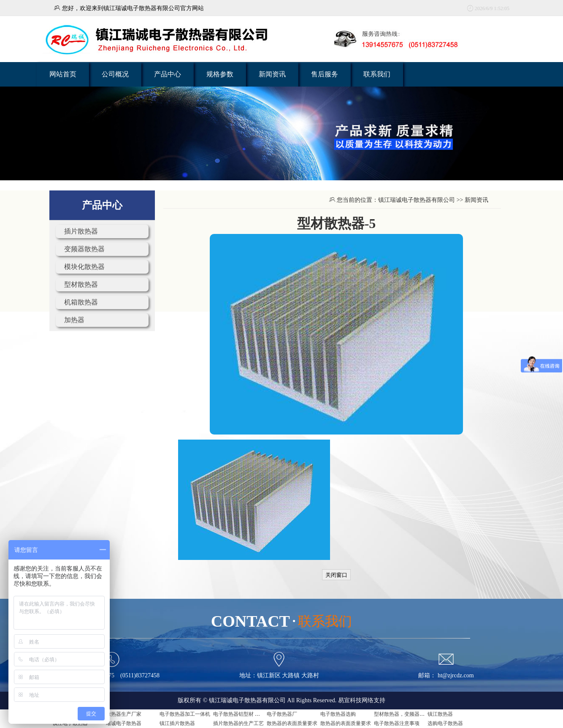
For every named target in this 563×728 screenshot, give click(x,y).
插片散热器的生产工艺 (238, 723)
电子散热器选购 (338, 714)
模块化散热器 (84, 267)
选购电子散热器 (445, 723)
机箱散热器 (81, 302)
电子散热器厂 (282, 714)
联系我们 (377, 74)
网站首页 (63, 74)
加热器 (74, 320)
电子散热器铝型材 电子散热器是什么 (254, 714)
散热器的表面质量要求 (292, 723)
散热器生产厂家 (124, 714)
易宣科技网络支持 (362, 700)
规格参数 (220, 74)
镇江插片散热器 (177, 723)
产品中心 (168, 74)
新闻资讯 (272, 74)
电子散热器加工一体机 (185, 714)
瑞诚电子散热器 (124, 723)
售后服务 (325, 74)
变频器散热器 (84, 249)
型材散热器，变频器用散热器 (407, 714)
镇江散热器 (440, 714)
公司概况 (115, 74)
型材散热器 (81, 284)
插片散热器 (81, 231)
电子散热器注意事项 (397, 723)
